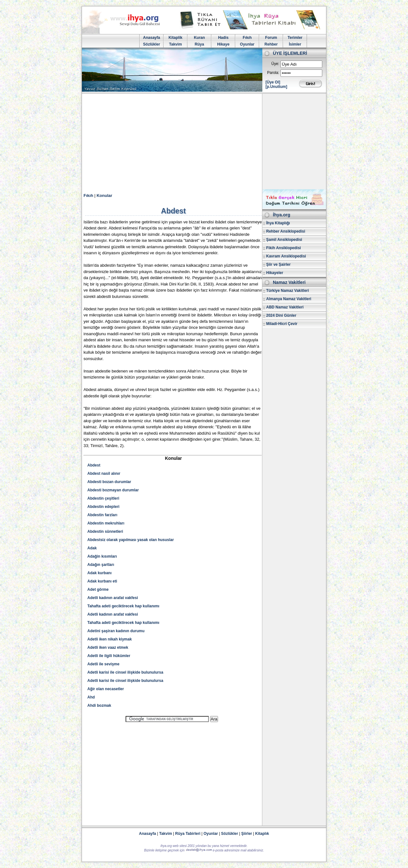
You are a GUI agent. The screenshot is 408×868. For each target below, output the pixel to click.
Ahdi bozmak (99, 705)
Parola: (273, 73)
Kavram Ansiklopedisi (286, 256)
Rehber (271, 44)
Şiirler (247, 834)
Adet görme (98, 590)
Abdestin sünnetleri (105, 532)
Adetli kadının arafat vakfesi (113, 598)
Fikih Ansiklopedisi (284, 248)
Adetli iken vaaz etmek (108, 647)
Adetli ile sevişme (103, 664)
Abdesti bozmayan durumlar (113, 490)
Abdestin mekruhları (106, 523)
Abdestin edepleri (103, 507)
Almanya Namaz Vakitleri (289, 299)
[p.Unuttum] (276, 87)
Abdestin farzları (102, 515)
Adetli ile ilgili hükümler (109, 656)
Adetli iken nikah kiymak (109, 639)
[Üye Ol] (273, 82)
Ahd (91, 697)
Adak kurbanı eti (102, 581)
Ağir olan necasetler (106, 689)
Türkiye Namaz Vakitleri (288, 291)
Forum (271, 38)
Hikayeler (275, 273)
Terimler (295, 38)
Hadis (223, 38)
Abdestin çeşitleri (103, 498)
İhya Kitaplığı (278, 223)
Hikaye (223, 44)
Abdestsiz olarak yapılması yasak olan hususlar (131, 540)
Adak (92, 548)
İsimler (295, 44)
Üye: (275, 64)
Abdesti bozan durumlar (109, 482)
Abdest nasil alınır (104, 474)
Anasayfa (152, 38)
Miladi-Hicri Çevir (282, 324)
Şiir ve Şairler (278, 264)
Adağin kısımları (102, 556)
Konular (104, 195)
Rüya (199, 44)
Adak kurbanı (99, 573)
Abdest (94, 465)
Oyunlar (247, 44)
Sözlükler (152, 44)
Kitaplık (262, 834)
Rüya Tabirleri (188, 834)
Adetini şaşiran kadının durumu (116, 631)
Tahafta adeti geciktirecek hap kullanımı (123, 606)
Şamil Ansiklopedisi (284, 240)
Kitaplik (175, 38)
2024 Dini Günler (281, 315)
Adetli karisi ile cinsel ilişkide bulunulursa (125, 672)
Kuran (199, 38)
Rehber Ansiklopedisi (286, 231)
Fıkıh (247, 38)
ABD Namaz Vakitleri (285, 307)
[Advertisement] (204, 141)
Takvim (175, 44)
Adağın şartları (101, 565)
